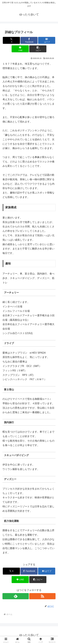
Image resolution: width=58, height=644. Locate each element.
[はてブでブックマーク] (47, 40)
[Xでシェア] (11, 40)
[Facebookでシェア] (29, 40)
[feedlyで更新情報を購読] (16, 596)
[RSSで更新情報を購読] (42, 596)
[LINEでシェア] (20, 49)
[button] (38, 49)
